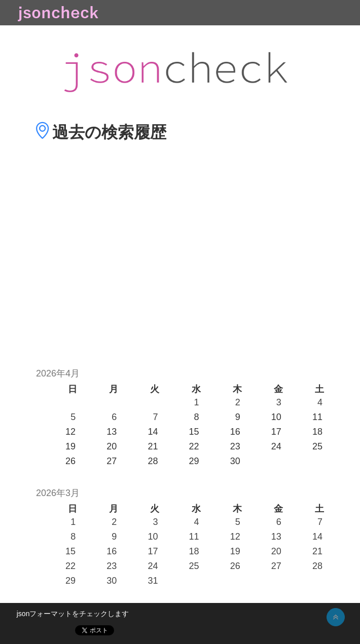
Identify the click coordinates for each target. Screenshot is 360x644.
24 (153, 566)
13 (276, 537)
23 (112, 566)
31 (153, 581)
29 (70, 581)
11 (194, 537)
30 (112, 581)
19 (235, 551)
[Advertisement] (180, 270)
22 (70, 566)
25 (194, 566)
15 (70, 551)
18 (194, 551)
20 (276, 551)
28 (317, 566)
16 (112, 551)
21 (317, 551)
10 (153, 537)
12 (235, 537)
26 (235, 566)
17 (153, 551)
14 (317, 537)
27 (276, 566)
